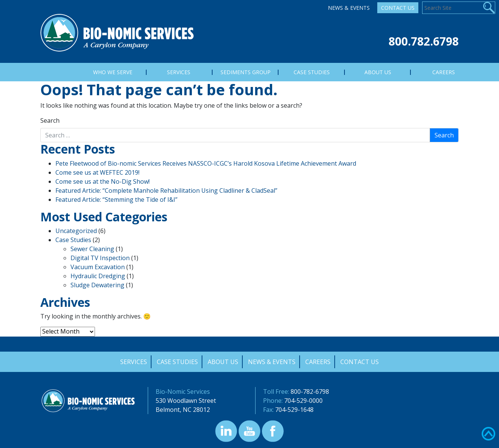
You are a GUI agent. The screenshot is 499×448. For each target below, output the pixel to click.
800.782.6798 (424, 41)
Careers (318, 362)
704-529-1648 (294, 410)
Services (134, 362)
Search (50, 120)
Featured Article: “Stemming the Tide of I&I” (116, 200)
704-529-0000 (303, 401)
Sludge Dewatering (97, 285)
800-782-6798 (310, 392)
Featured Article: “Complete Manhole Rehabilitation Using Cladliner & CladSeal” (166, 190)
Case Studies (73, 240)
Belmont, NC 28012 (183, 410)
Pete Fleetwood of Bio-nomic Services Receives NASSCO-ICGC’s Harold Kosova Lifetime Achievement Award (206, 163)
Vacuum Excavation (98, 267)
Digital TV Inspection (100, 258)
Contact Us (398, 8)
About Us (223, 362)
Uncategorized (76, 231)
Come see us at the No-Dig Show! (103, 181)
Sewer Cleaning (92, 249)
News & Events (349, 8)
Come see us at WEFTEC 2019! (97, 172)
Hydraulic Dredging (98, 276)
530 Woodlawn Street (186, 401)
